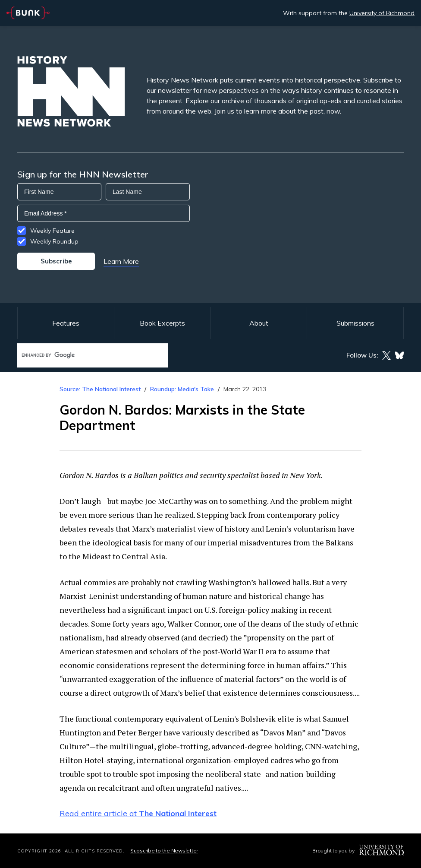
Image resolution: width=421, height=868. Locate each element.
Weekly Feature (52, 231)
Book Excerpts (162, 323)
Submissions (355, 323)
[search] (84, 355)
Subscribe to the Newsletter (164, 851)
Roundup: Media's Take (182, 389)
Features (66, 323)
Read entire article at (138, 813)
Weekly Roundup (54, 241)
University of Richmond (382, 13)
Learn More (121, 261)
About (259, 323)
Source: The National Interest (100, 389)
